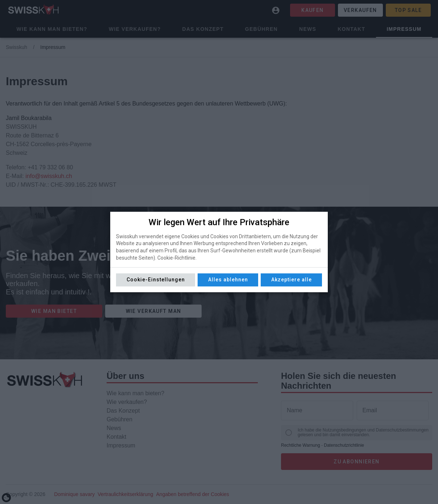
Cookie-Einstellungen (156, 280)
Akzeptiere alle (292, 280)
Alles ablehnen (228, 280)
